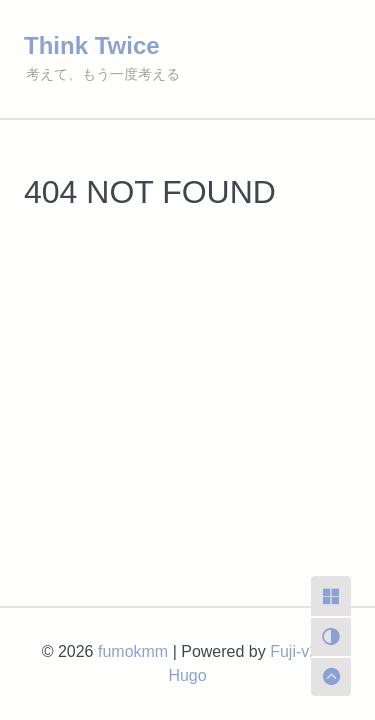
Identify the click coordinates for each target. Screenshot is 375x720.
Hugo (187, 675)
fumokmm (133, 651)
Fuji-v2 (294, 651)
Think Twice (92, 45)
